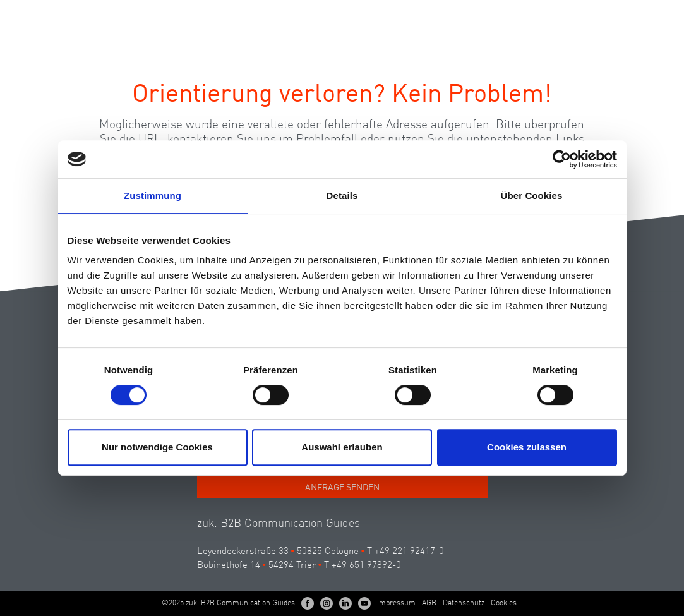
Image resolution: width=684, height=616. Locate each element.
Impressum (396, 603)
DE (607, 15)
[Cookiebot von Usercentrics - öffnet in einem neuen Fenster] (562, 159)
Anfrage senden (342, 488)
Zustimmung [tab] (153, 196)
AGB (429, 603)
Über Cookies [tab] (532, 196)
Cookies (504, 603)
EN (630, 15)
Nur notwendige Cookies (157, 447)
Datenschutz (464, 603)
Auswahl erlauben (342, 447)
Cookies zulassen (527, 447)
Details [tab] (342, 196)
